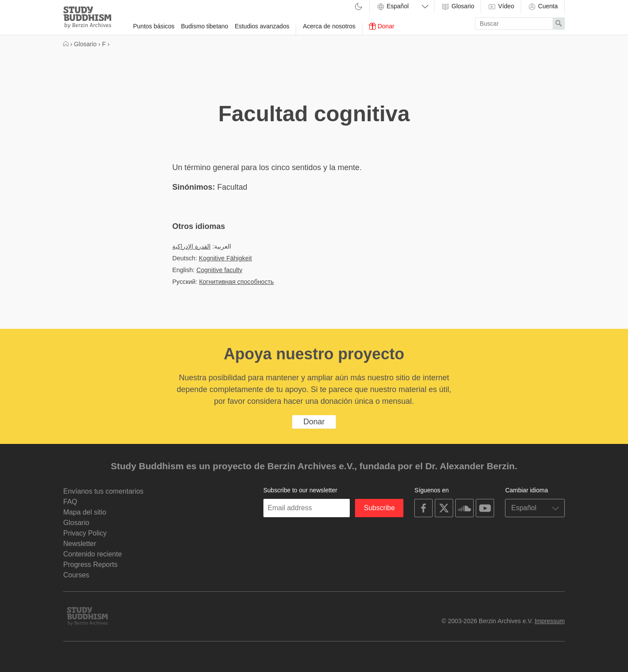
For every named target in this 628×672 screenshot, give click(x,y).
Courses (76, 575)
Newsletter (80, 544)
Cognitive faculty (219, 270)
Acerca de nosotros (329, 26)
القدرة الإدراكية (191, 246)
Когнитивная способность (236, 282)
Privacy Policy (85, 533)
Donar (382, 26)
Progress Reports (90, 565)
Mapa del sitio (85, 512)
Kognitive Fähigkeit (225, 258)
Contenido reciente (92, 554)
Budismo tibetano (205, 26)
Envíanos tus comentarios (103, 491)
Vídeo (501, 7)
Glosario (457, 7)
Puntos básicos (154, 26)
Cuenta (543, 7)
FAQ (70, 502)
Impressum (550, 621)
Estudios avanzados (262, 26)
